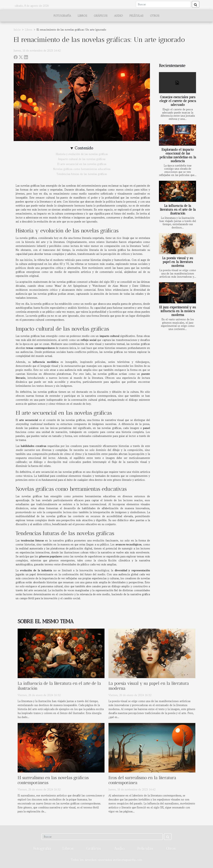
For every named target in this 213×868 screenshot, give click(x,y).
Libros (82, 16)
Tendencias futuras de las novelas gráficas (82, 174)
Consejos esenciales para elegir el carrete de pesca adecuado (178, 101)
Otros (155, 16)
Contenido (84, 148)
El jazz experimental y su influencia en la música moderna (178, 311)
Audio (118, 16)
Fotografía (62, 16)
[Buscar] (163, 4)
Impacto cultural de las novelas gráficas (82, 159)
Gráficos (101, 16)
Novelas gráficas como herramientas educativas (82, 169)
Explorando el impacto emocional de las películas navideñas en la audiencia (178, 155)
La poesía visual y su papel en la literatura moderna (178, 262)
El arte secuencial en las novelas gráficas (82, 164)
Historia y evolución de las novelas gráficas (82, 154)
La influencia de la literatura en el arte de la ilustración (178, 210)
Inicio (17, 30)
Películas (136, 16)
